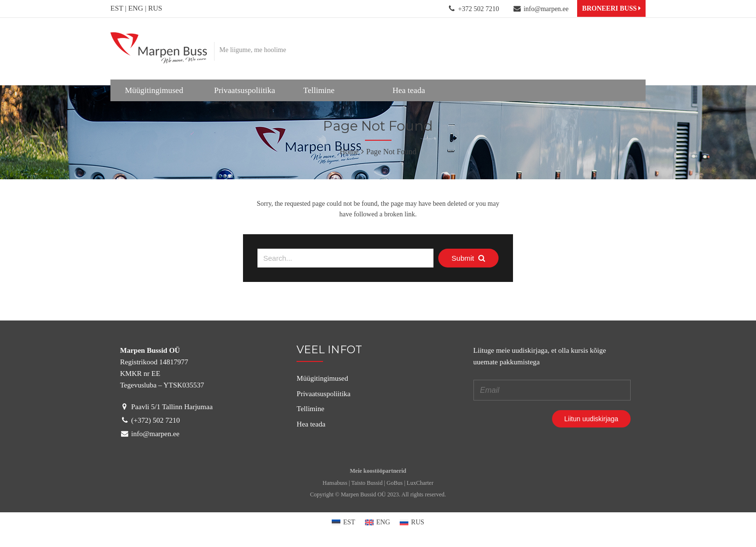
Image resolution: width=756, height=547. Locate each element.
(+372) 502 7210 (155, 420)
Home (349, 152)
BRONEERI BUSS (611, 8)
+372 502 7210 (479, 9)
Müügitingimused (154, 90)
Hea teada (409, 90)
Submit (469, 258)
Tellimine (319, 90)
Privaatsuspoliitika (245, 90)
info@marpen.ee (546, 9)
